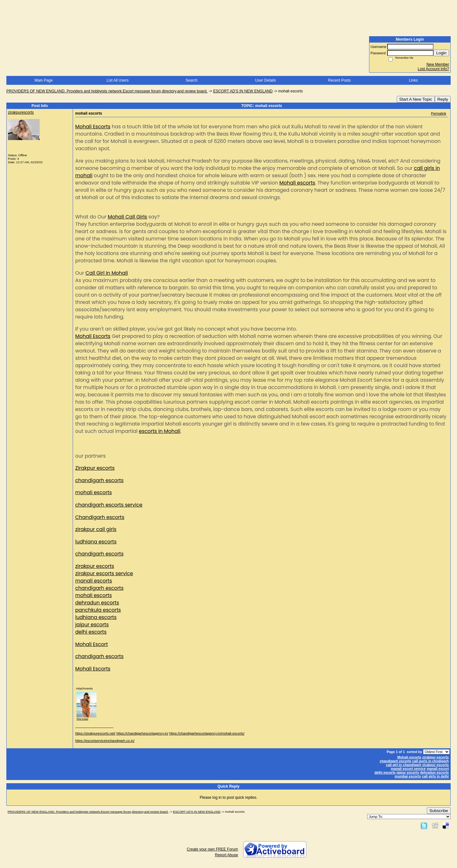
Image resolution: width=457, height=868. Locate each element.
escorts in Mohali (160, 431)
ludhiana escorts (96, 542)
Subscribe (439, 811)
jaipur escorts (92, 625)
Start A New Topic (416, 99)
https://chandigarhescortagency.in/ (142, 733)
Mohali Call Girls (127, 217)
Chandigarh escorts (100, 517)
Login (441, 53)
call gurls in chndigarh (431, 761)
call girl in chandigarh (404, 765)
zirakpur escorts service (104, 573)
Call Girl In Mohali (107, 273)
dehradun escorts (97, 603)
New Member (438, 64)
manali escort (438, 769)
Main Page (44, 80)
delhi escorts (91, 632)
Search (191, 80)
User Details (265, 80)
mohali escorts (93, 492)
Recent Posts (339, 80)
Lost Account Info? (433, 69)
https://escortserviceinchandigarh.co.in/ (105, 741)
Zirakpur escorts (95, 468)
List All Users (118, 80)
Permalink (439, 113)
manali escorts (94, 581)
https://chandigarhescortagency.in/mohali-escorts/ (207, 733)
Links (413, 80)
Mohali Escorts (93, 127)
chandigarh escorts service (109, 505)
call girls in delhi (435, 776)
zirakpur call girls (96, 529)
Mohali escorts (297, 183)
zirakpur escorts (95, 566)
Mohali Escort (92, 644)
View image (82, 719)
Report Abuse (226, 855)
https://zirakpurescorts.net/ (95, 733)
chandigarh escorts (99, 480)
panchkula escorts (98, 610)
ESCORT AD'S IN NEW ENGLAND (243, 91)
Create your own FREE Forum (212, 849)
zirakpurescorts (21, 112)
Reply (443, 99)
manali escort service (408, 769)
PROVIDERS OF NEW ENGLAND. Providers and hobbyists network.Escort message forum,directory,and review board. (107, 91)
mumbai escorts (408, 776)
